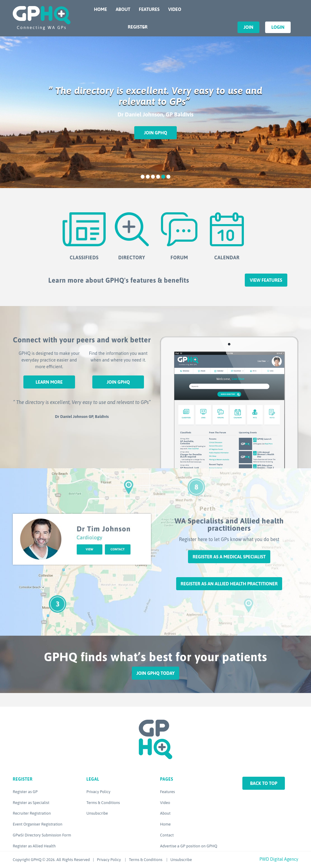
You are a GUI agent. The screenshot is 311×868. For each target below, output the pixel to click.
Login (278, 27)
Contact (167, 835)
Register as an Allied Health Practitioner (229, 584)
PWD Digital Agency (279, 859)
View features (266, 280)
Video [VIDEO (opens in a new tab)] (175, 9)
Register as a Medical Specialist (229, 557)
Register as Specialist (31, 803)
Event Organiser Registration (38, 824)
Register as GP (25, 792)
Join (248, 27)
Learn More (49, 382)
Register (138, 27)
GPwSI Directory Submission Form (42, 835)
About (123, 9)
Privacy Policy (99, 792)
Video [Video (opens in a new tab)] (165, 803)
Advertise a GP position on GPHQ (189, 846)
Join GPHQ (155, 133)
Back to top (264, 783)
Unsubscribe (97, 813)
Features (149, 9)
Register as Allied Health (34, 846)
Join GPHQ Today (155, 673)
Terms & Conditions (103, 803)
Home (101, 9)
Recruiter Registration (32, 813)
